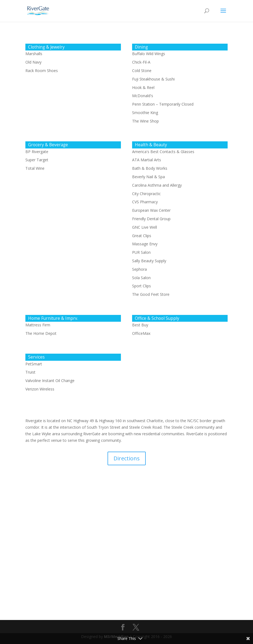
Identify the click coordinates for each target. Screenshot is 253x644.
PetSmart (34, 364)
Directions (127, 458)
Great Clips (142, 236)
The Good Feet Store (151, 294)
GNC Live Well (145, 227)
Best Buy (140, 325)
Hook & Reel (143, 87)
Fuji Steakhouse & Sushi (153, 79)
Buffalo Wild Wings (149, 54)
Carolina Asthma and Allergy (157, 185)
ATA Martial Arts (147, 160)
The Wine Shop (145, 121)
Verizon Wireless (40, 389)
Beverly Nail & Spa (148, 177)
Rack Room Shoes (42, 71)
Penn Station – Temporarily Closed (163, 104)
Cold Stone (142, 71)
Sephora (139, 269)
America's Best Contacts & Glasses (163, 152)
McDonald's (143, 96)
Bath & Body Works (150, 168)
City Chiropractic (146, 194)
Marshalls (34, 54)
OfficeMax (141, 333)
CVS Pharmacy (145, 202)
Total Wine (35, 168)
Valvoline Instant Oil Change (50, 381)
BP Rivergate (37, 152)
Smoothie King (145, 113)
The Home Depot (41, 333)
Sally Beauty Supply (149, 261)
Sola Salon (141, 278)
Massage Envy (145, 244)
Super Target (37, 160)
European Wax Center (151, 210)
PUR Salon (141, 252)
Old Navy (33, 62)
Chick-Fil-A (141, 62)
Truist (30, 372)
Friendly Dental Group (151, 219)
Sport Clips (142, 286)
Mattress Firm (38, 325)
